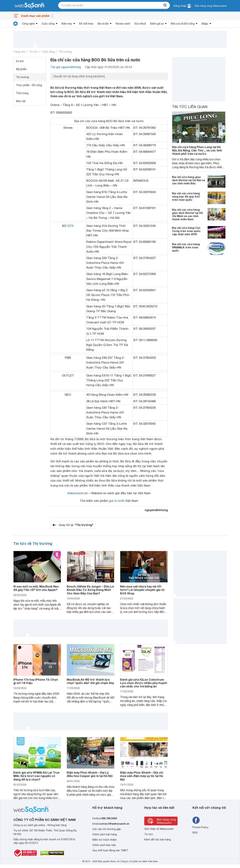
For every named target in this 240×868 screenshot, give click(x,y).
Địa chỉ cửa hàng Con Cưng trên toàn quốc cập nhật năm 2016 (186, 231)
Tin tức (34, 52)
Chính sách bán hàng (105, 834)
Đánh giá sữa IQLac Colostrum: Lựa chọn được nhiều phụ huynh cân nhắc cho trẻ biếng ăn (144, 683)
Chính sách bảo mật (104, 845)
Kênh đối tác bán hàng (158, 840)
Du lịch (20, 61)
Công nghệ (28, 24)
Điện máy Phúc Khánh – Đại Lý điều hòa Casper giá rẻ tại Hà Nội (90, 774)
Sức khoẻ (140, 24)
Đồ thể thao (86, 24)
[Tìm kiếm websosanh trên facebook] (196, 820)
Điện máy (67, 24)
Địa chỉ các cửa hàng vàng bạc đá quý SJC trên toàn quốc (186, 196)
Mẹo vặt (21, 101)
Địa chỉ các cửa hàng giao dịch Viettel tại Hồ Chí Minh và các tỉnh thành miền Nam (187, 214)
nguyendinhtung (156, 510)
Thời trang (22, 93)
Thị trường (65, 52)
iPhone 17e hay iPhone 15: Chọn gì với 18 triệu (36, 681)
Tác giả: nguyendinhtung (66, 67)
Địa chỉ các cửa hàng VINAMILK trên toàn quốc (186, 247)
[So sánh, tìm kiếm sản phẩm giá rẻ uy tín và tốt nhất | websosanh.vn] (29, 6)
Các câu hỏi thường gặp (107, 829)
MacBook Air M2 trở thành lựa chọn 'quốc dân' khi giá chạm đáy (90, 681)
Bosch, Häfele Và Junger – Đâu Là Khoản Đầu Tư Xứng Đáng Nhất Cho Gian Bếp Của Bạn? (90, 590)
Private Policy (200, 827)
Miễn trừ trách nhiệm (105, 840)
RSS (195, 833)
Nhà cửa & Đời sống (183, 24)
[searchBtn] (165, 5)
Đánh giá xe (157, 24)
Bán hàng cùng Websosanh (211, 6)
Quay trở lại (76, 525)
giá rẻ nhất (117, 501)
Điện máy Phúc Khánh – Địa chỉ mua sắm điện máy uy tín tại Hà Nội (142, 776)
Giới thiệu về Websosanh (159, 829)
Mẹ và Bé (103, 24)
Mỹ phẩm (21, 69)
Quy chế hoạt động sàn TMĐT (110, 850)
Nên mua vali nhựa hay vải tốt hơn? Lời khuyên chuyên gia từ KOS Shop (142, 590)
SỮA (70, 226)
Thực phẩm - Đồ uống (29, 85)
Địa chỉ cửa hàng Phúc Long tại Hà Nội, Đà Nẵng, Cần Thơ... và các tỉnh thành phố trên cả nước (197, 150)
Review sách (123, 24)
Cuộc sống (48, 24)
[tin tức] (15, 24)
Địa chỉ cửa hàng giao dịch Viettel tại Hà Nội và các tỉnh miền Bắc (188, 180)
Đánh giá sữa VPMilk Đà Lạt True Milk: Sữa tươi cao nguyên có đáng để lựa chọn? (36, 776)
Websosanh (75, 493)
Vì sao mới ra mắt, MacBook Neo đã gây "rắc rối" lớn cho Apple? (36, 588)
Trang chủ (19, 52)
